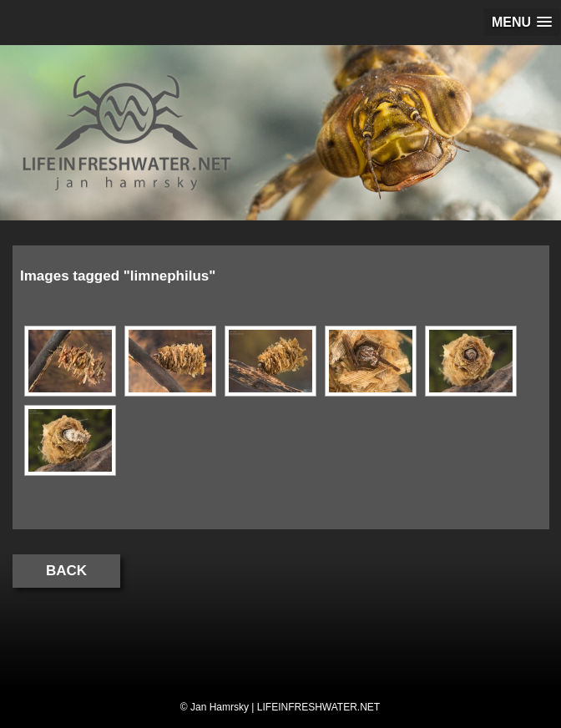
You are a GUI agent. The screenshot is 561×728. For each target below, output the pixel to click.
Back (66, 571)
